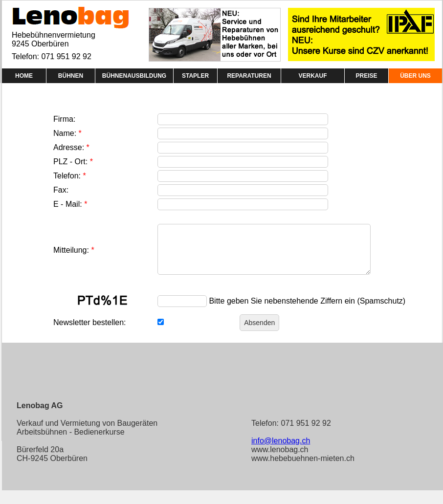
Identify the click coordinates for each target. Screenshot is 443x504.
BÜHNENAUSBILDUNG (134, 76)
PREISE (366, 76)
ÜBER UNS (415, 76)
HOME (24, 76)
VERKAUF (312, 76)
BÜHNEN (71, 76)
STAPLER (195, 76)
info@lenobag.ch (281, 441)
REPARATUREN (249, 76)
